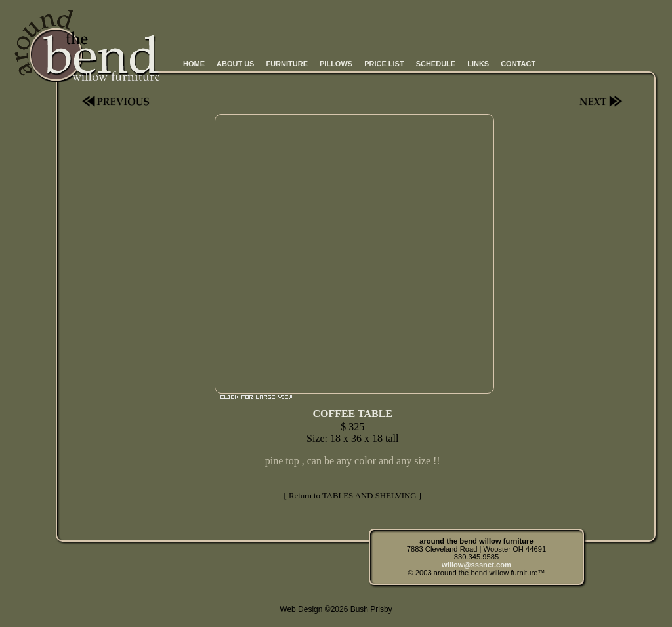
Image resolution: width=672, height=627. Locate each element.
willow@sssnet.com (476, 565)
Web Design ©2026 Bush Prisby (336, 609)
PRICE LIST (384, 64)
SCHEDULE (436, 64)
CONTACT (518, 64)
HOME (194, 64)
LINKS (478, 64)
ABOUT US (235, 64)
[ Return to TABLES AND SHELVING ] (352, 496)
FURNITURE (287, 64)
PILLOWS (336, 64)
